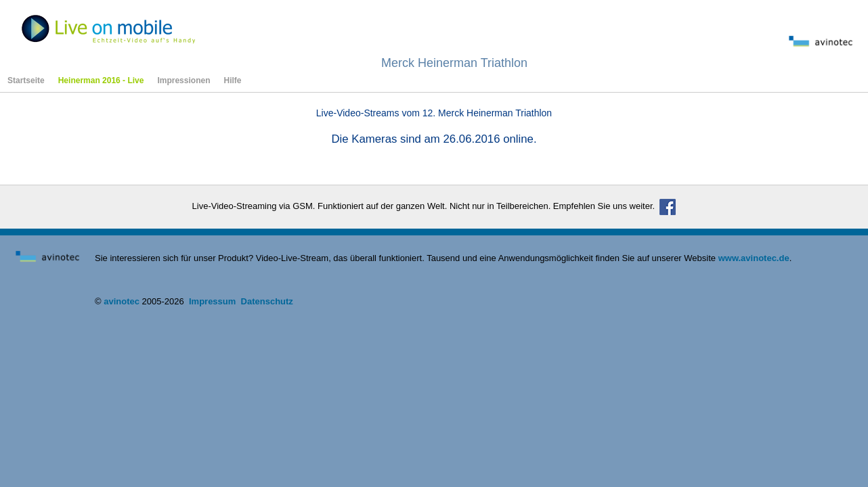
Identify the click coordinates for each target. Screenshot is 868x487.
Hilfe (232, 80)
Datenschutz (267, 301)
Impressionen (183, 80)
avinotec (122, 301)
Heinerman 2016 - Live (101, 80)
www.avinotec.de (754, 258)
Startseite (26, 80)
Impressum (212, 301)
